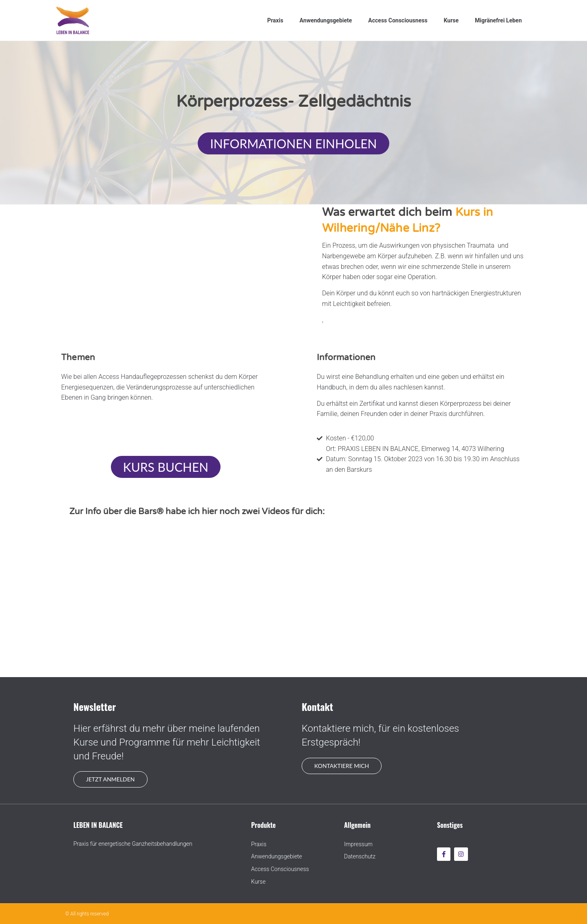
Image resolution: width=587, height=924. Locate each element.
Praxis (275, 20)
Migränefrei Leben (498, 20)
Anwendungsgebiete (326, 20)
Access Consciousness (398, 20)
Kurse (451, 20)
